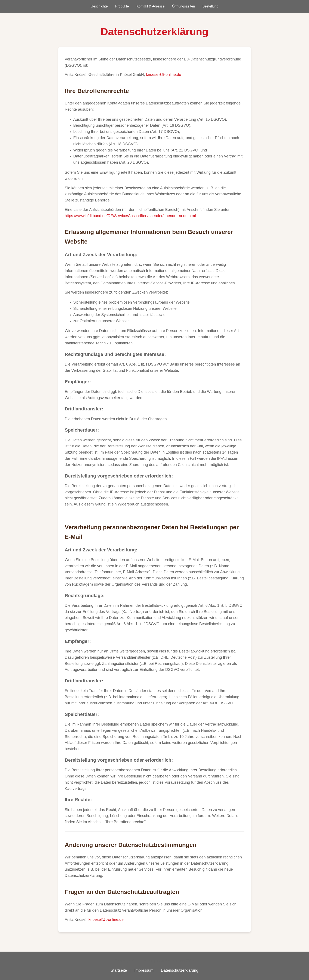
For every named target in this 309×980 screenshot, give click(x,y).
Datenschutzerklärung (180, 970)
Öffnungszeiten (183, 6)
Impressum (144, 970)
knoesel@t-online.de (164, 75)
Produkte (122, 6)
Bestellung (211, 6)
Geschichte (99, 6)
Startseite (119, 970)
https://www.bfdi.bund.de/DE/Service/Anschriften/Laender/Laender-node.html (130, 216)
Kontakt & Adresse (151, 6)
